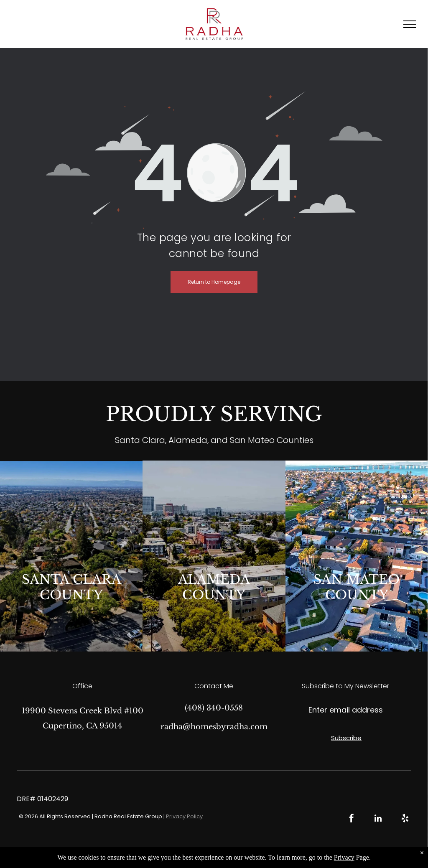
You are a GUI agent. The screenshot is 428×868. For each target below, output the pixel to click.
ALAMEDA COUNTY (214, 587)
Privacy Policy (184, 816)
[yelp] (405, 819)
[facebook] (352, 819)
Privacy (344, 857)
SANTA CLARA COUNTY (71, 587)
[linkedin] (378, 819)
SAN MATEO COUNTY (357, 587)
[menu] (410, 24)
